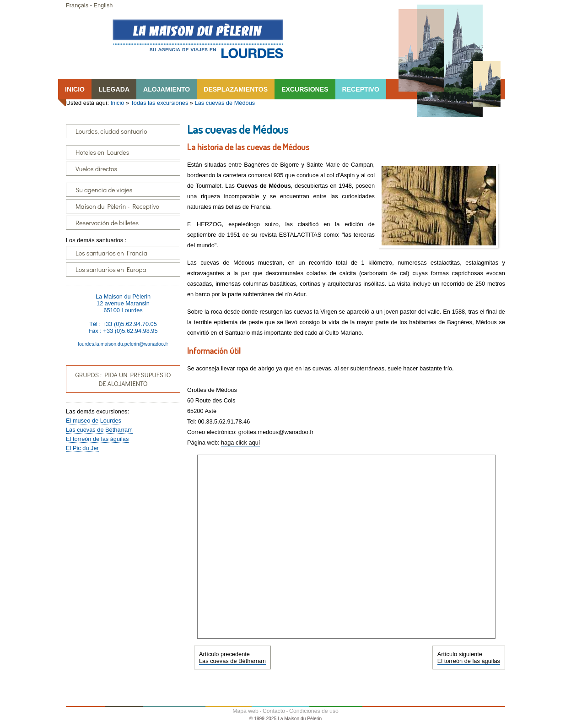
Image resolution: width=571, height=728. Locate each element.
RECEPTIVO (361, 89)
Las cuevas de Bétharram (99, 430)
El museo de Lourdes (94, 421)
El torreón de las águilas (97, 439)
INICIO (75, 89)
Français (77, 5)
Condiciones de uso (314, 711)
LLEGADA (114, 89)
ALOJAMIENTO (167, 89)
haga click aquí (240, 443)
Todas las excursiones (159, 103)
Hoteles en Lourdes (102, 152)
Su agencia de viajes (104, 190)
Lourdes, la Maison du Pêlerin (198, 38)
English (103, 5)
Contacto (274, 711)
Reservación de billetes (107, 223)
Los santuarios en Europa (111, 269)
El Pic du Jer (82, 448)
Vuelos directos (96, 169)
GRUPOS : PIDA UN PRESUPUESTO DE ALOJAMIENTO (123, 379)
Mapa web (245, 711)
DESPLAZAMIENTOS (236, 89)
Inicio (118, 103)
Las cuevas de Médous (225, 103)
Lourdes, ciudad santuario (111, 131)
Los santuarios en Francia (111, 253)
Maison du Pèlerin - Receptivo (117, 206)
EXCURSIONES (305, 89)
